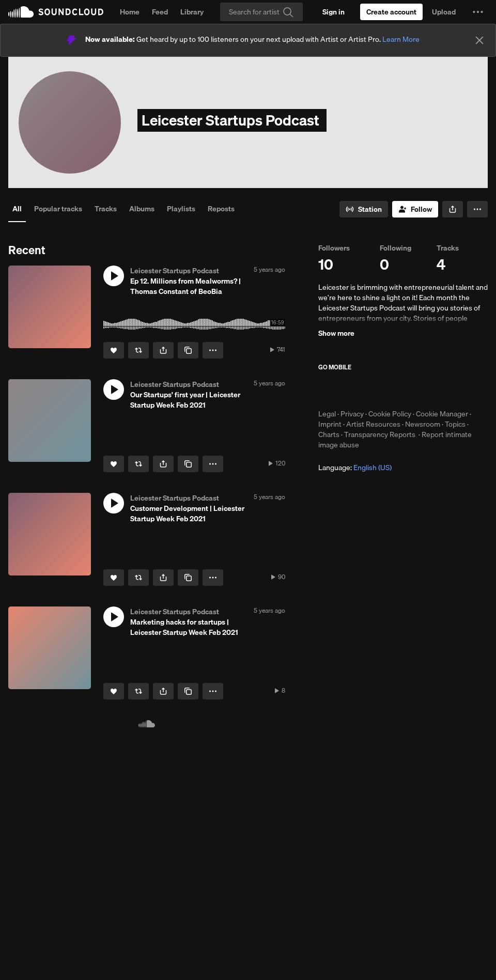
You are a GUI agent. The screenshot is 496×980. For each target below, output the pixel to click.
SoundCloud (56, 12)
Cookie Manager (442, 414)
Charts (329, 434)
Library (192, 12)
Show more (336, 333)
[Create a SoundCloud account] (391, 12)
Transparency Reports (380, 434)
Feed (160, 12)
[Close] (479, 40)
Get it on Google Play (419, 390)
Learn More (401, 39)
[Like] (114, 350)
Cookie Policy (390, 414)
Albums (142, 209)
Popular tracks (58, 209)
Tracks (106, 209)
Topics (455, 424)
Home (130, 12)
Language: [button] (355, 468)
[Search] (261, 12)
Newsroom (423, 424)
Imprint (330, 424)
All (17, 209)
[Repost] (138, 350)
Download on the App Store (349, 390)
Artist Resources (373, 424)
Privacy (352, 414)
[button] (478, 12)
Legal (327, 414)
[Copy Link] (188, 350)
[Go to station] (364, 209)
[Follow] (415, 209)
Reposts (221, 209)
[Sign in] (334, 12)
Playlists (181, 209)
